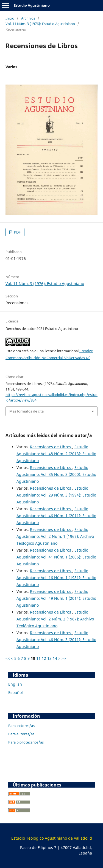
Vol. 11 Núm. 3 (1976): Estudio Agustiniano (40, 24)
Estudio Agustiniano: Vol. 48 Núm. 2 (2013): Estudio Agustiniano (56, 454)
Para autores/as (21, 734)
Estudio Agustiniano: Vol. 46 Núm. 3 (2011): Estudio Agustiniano (56, 640)
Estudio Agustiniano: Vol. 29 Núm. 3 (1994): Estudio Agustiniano (56, 495)
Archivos (28, 18)
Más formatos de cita (27, 411)
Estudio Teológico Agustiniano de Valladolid (52, 838)
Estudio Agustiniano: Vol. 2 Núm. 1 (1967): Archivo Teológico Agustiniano (55, 536)
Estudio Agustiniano (32, 5)
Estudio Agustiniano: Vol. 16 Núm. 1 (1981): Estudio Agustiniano (56, 578)
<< (8, 658)
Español (16, 692)
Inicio (10, 18)
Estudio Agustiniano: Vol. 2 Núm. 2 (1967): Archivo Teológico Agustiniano (55, 619)
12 (44, 658)
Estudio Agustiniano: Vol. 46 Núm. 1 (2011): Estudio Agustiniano (56, 516)
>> (64, 658)
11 (38, 658)
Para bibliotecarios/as (26, 742)
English (15, 684)
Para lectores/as (21, 726)
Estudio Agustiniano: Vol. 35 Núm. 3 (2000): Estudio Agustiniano (56, 474)
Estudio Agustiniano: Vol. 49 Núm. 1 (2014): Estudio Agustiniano (56, 598)
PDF (17, 232)
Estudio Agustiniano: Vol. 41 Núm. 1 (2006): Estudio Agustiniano (56, 557)
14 (55, 658)
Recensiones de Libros (51, 447)
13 (49, 658)
